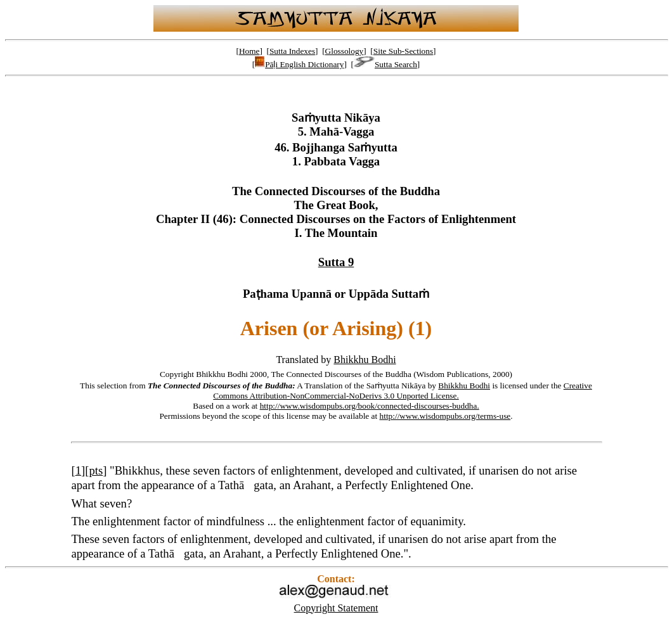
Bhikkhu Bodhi (365, 360)
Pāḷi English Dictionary (299, 64)
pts (96, 470)
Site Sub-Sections (403, 51)
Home (249, 51)
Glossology (345, 51)
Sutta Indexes (292, 51)
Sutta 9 (336, 262)
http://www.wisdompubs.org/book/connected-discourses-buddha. (370, 406)
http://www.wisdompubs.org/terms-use (445, 416)
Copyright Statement (336, 608)
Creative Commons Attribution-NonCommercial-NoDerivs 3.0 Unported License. (403, 391)
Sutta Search (385, 64)
